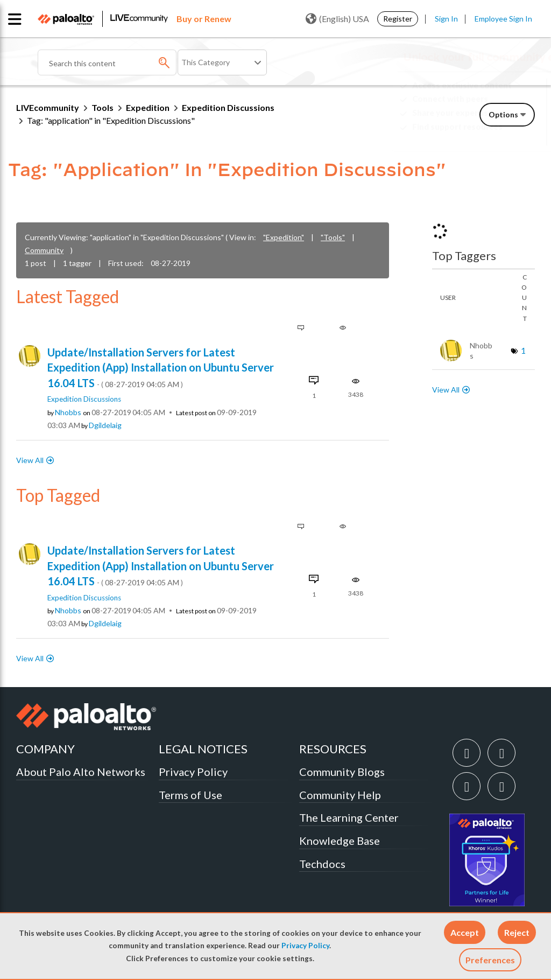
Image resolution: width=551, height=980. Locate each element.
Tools (103, 107)
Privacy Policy (305, 946)
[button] (465, 932)
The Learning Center (349, 817)
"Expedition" (284, 237)
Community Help (340, 795)
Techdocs (322, 864)
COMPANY (45, 749)
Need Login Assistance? (486, 135)
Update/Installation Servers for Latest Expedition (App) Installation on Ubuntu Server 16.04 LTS (161, 367)
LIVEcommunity (48, 107)
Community (44, 250)
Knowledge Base (340, 841)
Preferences (490, 960)
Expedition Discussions (228, 107)
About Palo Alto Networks (81, 772)
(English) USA (337, 19)
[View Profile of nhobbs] (68, 412)
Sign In (446, 19)
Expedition (148, 107)
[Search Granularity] (222, 62)
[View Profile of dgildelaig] (105, 425)
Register (398, 19)
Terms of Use (190, 795)
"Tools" (333, 237)
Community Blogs (342, 772)
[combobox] (107, 62)
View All (30, 460)
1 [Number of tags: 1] (523, 350)
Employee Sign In (503, 19)
